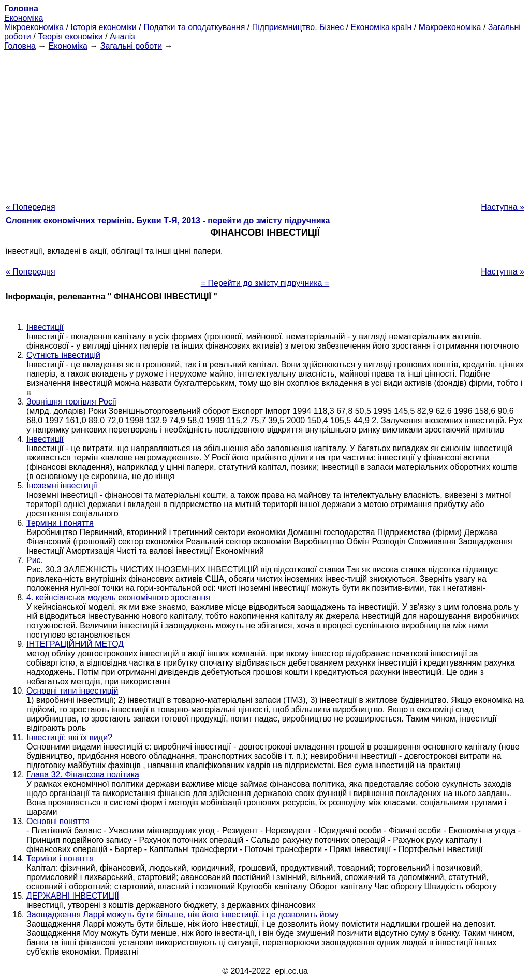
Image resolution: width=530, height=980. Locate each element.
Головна (20, 46)
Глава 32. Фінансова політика (83, 775)
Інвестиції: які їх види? (69, 737)
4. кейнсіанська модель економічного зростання (118, 597)
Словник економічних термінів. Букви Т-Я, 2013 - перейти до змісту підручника (168, 220)
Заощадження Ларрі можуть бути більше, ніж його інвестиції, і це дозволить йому (183, 914)
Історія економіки (104, 27)
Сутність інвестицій (63, 355)
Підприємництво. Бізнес (298, 27)
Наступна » (503, 207)
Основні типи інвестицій (72, 691)
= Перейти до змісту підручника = (265, 283)
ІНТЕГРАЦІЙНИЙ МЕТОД (75, 644)
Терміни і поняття (60, 523)
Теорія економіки (70, 37)
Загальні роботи (131, 46)
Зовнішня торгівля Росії (71, 402)
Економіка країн (381, 27)
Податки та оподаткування (194, 27)
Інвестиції (45, 327)
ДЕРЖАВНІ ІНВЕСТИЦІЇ (73, 896)
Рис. (35, 560)
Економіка (24, 18)
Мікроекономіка (34, 27)
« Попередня (31, 207)
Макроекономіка (450, 27)
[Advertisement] (265, 123)
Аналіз (122, 37)
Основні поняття (58, 821)
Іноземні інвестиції (62, 486)
